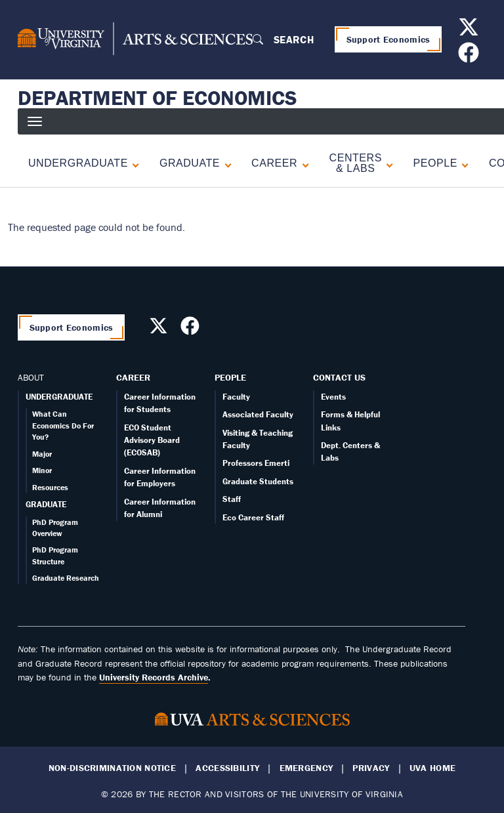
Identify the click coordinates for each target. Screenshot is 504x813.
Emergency (306, 768)
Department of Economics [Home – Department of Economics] (157, 98)
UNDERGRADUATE (59, 397)
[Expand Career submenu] (303, 163)
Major (42, 454)
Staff (232, 499)
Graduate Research (66, 578)
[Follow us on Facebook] (470, 56)
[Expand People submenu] (463, 163)
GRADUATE (46, 504)
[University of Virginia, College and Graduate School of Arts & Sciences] (135, 39)
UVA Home (432, 768)
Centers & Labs (356, 163)
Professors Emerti (256, 463)
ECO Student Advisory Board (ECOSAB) (152, 440)
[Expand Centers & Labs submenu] (387, 163)
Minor (42, 470)
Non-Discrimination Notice (112, 768)
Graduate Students (258, 481)
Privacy (371, 768)
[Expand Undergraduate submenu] (133, 163)
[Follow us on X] (470, 31)
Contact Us (339, 377)
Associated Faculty (258, 414)
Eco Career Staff (253, 517)
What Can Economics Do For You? (63, 425)
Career (133, 377)
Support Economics (388, 39)
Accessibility (227, 768)
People (230, 377)
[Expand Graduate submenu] (225, 163)
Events (333, 397)
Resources (50, 487)
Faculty (236, 397)
